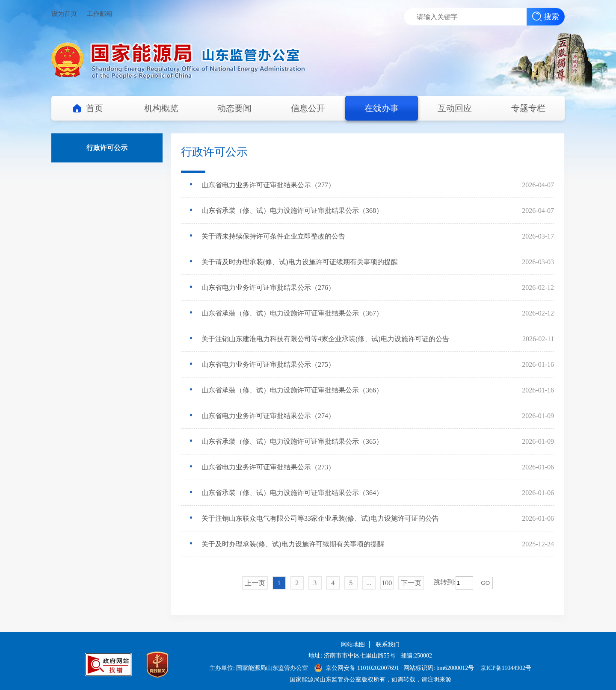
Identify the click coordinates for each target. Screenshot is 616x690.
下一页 (411, 583)
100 (387, 583)
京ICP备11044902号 (506, 668)
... (369, 583)
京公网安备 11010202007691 (363, 668)
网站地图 (353, 644)
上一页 (255, 583)
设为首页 (64, 14)
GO (485, 583)
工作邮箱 (100, 14)
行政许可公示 (107, 148)
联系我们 (388, 644)
